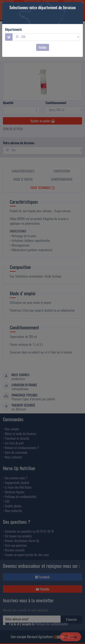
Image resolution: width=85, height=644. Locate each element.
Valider (43, 47)
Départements (13, 29)
